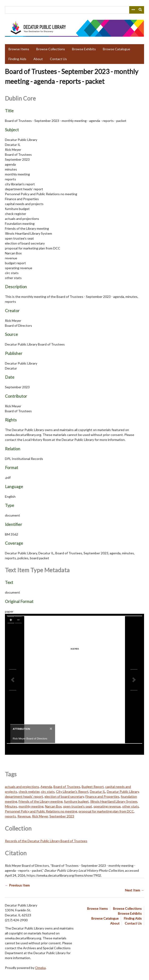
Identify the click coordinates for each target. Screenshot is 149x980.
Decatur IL (98, 791)
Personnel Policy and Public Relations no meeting (41, 811)
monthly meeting (31, 806)
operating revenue (107, 806)
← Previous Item (17, 885)
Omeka (40, 968)
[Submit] (141, 10)
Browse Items (19, 49)
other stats (131, 806)
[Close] (50, 729)
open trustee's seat (78, 806)
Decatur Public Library (123, 791)
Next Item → (135, 890)
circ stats (48, 791)
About (38, 59)
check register (29, 791)
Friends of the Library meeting (41, 801)
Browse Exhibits (84, 49)
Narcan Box (53, 806)
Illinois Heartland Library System (114, 801)
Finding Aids (17, 59)
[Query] (74, 10)
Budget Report (93, 787)
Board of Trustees (67, 787)
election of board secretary (64, 796)
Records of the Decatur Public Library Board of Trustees (46, 841)
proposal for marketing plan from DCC (106, 811)
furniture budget (76, 801)
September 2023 (62, 816)
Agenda (46, 787)
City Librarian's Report (72, 791)
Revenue (24, 816)
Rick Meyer (40, 816)
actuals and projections (22, 787)
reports (10, 816)
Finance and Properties (102, 796)
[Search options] (133, 10)
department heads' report (24, 796)
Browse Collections (51, 49)
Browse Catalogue (117, 49)
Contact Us (58, 59)
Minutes (11, 806)
